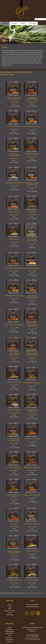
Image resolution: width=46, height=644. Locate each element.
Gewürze (10, 605)
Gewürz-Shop (5, 23)
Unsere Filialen (32, 23)
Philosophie (14, 23)
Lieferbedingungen (9, 632)
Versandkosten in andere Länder (34, 593)
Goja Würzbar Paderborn (32, 607)
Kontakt (9, 627)
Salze (10, 607)
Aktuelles (23, 23)
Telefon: (32, 635)
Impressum (9, 642)
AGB (9, 636)
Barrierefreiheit (9, 640)
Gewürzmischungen (10, 611)
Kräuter (10, 613)
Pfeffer (10, 609)
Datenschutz (9, 638)
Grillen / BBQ (10, 615)
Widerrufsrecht (9, 634)
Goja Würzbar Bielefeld (32, 605)
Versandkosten (9, 629)
